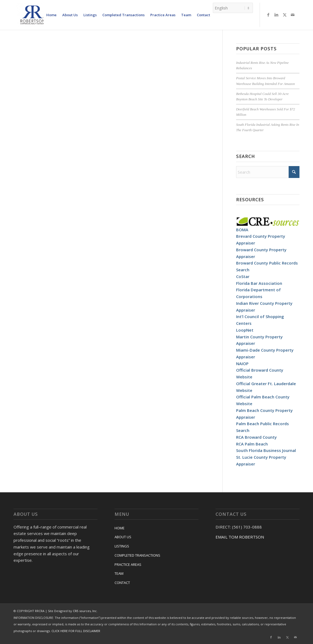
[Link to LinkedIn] (276, 15)
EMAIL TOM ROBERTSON (240, 537)
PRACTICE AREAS (128, 564)
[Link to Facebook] (268, 15)
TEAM (119, 573)
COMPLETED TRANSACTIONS (137, 555)
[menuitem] (51, 15)
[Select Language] (233, 8)
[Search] (268, 172)
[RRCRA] (32, 15)
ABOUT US (123, 537)
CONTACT (122, 583)
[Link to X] (285, 15)
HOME (120, 528)
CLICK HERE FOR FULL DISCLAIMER (76, 631)
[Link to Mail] (293, 15)
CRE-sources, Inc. (85, 611)
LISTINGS (122, 546)
